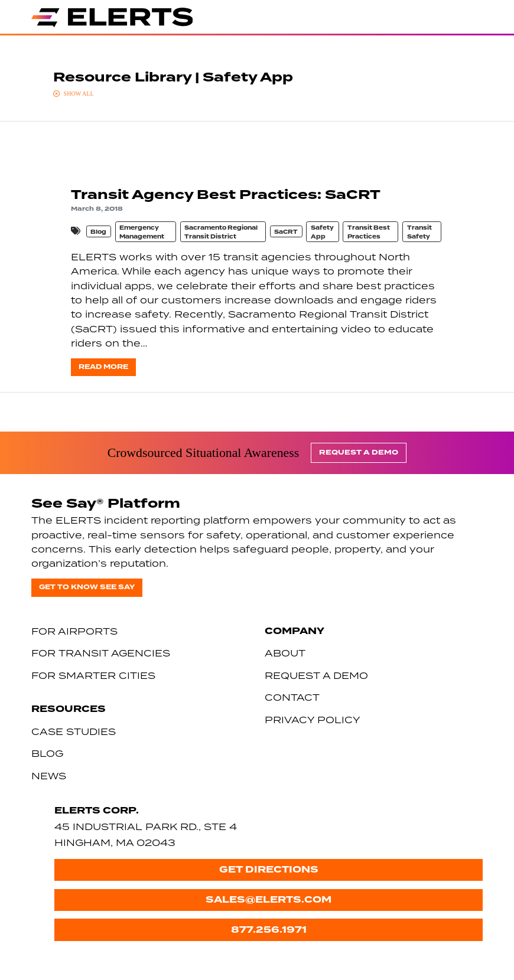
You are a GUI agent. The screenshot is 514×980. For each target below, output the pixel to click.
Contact (292, 697)
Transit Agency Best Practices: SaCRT (226, 195)
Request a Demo (359, 453)
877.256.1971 (269, 930)
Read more (103, 367)
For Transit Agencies (101, 653)
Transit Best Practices (369, 232)
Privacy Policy (313, 720)
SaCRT (286, 232)
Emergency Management (142, 232)
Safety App (322, 232)
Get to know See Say (87, 587)
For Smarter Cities (93, 675)
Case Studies (74, 731)
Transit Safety (419, 232)
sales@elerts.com (269, 899)
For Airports (74, 631)
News (49, 776)
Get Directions (269, 869)
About (285, 653)
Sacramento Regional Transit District (221, 232)
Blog (98, 232)
